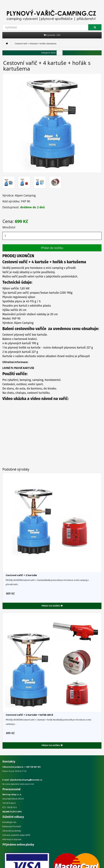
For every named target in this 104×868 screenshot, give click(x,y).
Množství (9, 227)
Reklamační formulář (12, 826)
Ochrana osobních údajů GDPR (16, 835)
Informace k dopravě (12, 839)
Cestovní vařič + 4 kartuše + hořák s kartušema (36, 44)
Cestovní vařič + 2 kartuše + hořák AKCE (29, 715)
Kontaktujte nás (9, 822)
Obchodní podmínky (12, 831)
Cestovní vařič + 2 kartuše (21, 575)
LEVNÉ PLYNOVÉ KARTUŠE (18, 368)
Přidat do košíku (52, 248)
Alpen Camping (25, 195)
